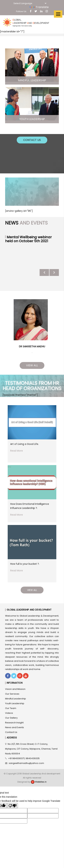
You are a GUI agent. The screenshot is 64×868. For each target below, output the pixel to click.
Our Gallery (11, 718)
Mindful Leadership (16, 699)
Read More (17, 451)
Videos (9, 713)
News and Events (15, 727)
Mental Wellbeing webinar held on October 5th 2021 (28, 239)
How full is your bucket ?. (25, 564)
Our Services (12, 694)
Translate (39, 7)
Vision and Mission (15, 689)
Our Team (11, 708)
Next (54, 273)
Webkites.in (39, 782)
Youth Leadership (15, 703)
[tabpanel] (32, 325)
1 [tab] (32, 353)
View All (32, 365)
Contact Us (32, 140)
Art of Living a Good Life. (24, 444)
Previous (44, 273)
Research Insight (14, 723)
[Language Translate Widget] (30, 3)
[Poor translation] (12, 806)
